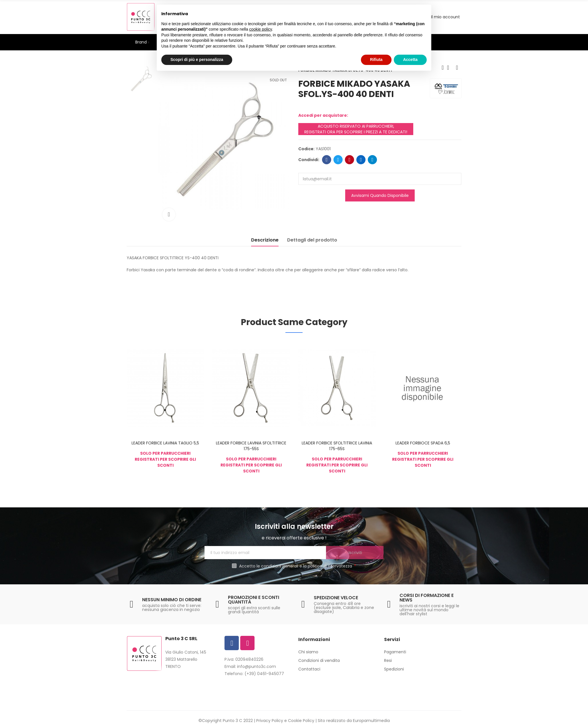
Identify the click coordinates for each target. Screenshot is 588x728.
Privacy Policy (270, 721)
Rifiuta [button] (376, 60)
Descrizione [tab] (265, 240)
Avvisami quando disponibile (380, 195)
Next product (457, 68)
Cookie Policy (301, 721)
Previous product (443, 68)
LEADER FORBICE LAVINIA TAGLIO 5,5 (165, 443)
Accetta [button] (410, 60)
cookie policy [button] (260, 29)
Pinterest (350, 160)
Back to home (450, 68)
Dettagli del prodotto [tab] (312, 240)
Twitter (338, 160)
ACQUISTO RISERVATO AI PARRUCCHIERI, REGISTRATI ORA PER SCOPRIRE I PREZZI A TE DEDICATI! (356, 129)
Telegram (373, 160)
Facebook (327, 160)
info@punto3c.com (257, 666)
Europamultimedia (371, 721)
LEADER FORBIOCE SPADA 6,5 (423, 443)
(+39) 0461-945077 (264, 674)
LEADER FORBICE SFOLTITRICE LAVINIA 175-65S (337, 446)
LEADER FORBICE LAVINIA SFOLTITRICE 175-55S (251, 446)
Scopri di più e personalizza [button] (197, 60)
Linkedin (361, 160)
